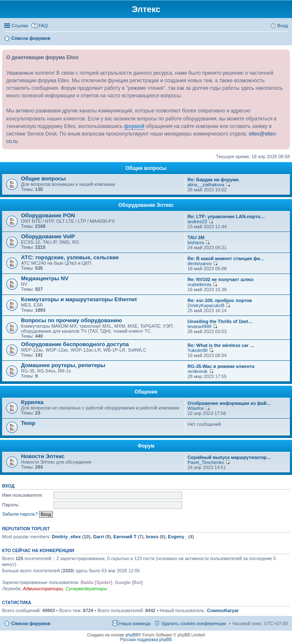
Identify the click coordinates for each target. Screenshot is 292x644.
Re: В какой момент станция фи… (226, 258)
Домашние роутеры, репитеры (63, 365)
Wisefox (196, 408)
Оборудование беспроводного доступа (75, 344)
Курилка (32, 402)
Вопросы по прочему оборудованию (72, 320)
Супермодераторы (86, 589)
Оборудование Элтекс (146, 205)
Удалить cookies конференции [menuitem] (194, 623)
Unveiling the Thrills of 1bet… (220, 321)
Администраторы (43, 589)
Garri (98, 537)
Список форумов (31, 623)
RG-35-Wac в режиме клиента (221, 366)
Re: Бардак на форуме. (214, 180)
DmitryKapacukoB (206, 305)
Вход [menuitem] (283, 26)
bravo (152, 537)
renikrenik (198, 371)
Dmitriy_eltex (66, 537)
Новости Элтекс (43, 456)
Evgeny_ (177, 537)
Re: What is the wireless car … (221, 345)
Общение (146, 392)
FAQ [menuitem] (43, 26)
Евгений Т (125, 537)
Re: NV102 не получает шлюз (220, 279)
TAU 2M (196, 237)
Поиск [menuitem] (285, 39)
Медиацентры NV (45, 278)
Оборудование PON (48, 215)
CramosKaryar (223, 610)
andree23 (197, 222)
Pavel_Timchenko (206, 462)
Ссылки (20, 26)
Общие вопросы (146, 168)
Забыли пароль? (20, 514)
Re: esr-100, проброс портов (220, 300)
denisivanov (200, 263)
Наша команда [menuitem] (135, 623)
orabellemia (199, 284)
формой (134, 126)
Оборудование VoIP (48, 236)
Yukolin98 (198, 350)
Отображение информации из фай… (229, 403)
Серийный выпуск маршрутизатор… (229, 457)
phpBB (132, 635)
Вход (8, 486)
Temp (28, 423)
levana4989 (199, 326)
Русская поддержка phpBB (146, 640)
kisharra (196, 242)
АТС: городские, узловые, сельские (70, 257)
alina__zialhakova (206, 185)
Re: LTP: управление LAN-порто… (226, 216)
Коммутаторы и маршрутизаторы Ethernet (79, 299)
